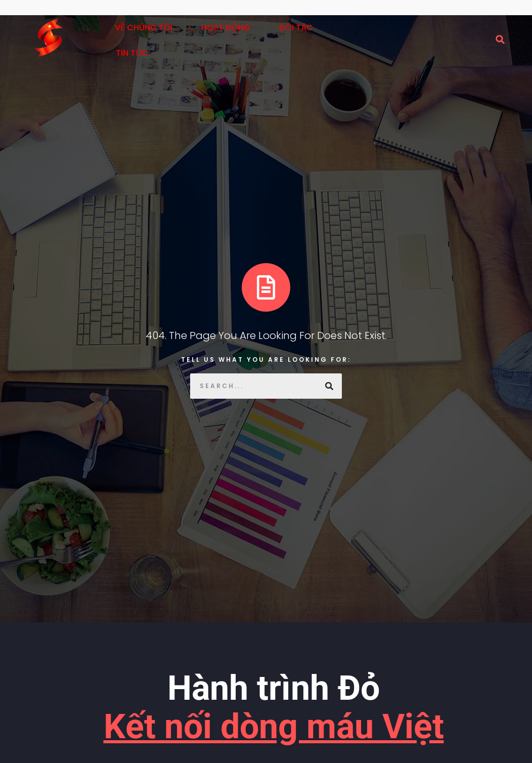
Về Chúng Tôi (144, 28)
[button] (500, 39)
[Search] (329, 386)
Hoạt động (226, 28)
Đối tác (296, 28)
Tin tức (132, 53)
